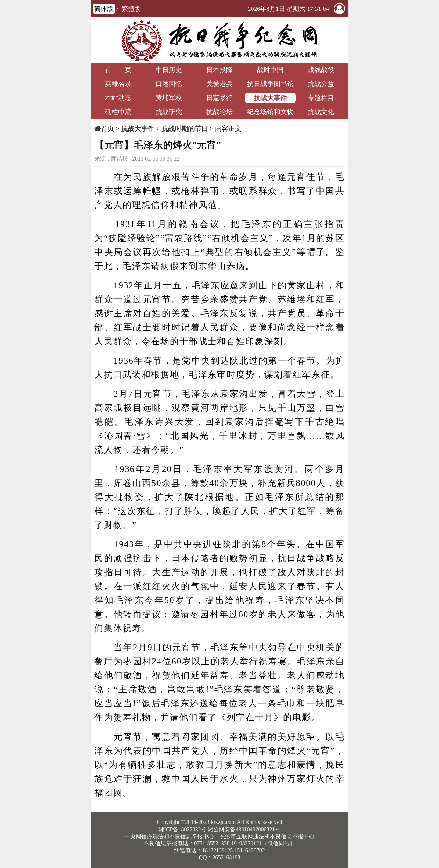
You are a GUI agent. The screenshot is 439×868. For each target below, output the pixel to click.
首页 (107, 129)
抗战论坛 (219, 112)
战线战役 (321, 70)
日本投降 (219, 70)
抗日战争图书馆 (270, 84)
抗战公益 (321, 84)
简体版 (104, 9)
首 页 (118, 70)
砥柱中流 (118, 112)
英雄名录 (118, 84)
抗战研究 (169, 112)
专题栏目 (321, 98)
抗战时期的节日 (185, 129)
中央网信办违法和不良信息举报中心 (169, 836)
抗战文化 (321, 112)
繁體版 (131, 9)
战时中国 (270, 70)
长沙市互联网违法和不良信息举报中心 (267, 836)
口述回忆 (169, 84)
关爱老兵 (219, 84)
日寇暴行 (219, 98)
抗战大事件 (270, 98)
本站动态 (118, 98)
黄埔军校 (169, 98)
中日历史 (169, 70)
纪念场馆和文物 (270, 112)
